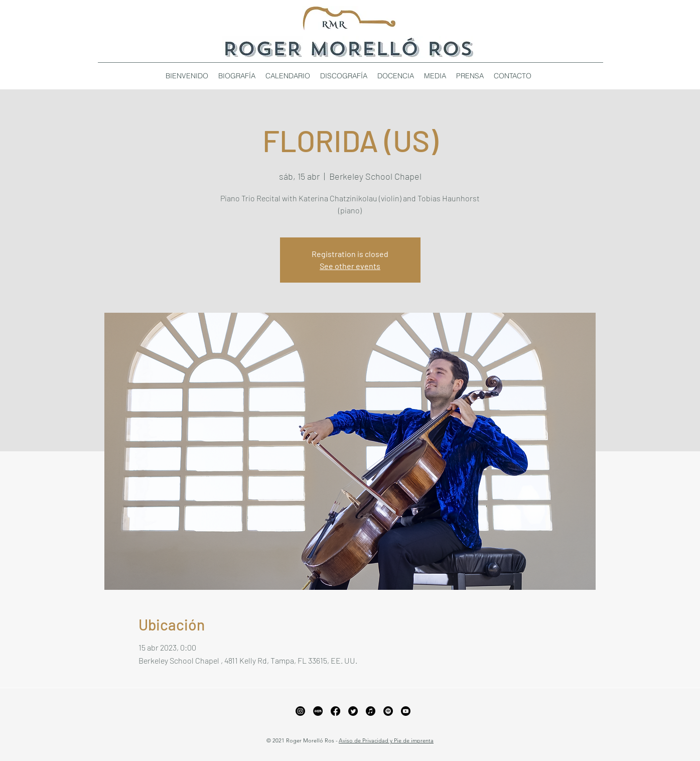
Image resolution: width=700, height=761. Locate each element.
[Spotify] (388, 711)
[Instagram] (300, 711)
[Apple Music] (371, 711)
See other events (350, 266)
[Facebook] (335, 711)
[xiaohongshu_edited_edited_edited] (318, 711)
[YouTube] (406, 711)
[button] (344, 76)
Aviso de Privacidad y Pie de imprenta (386, 740)
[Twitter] (353, 711)
